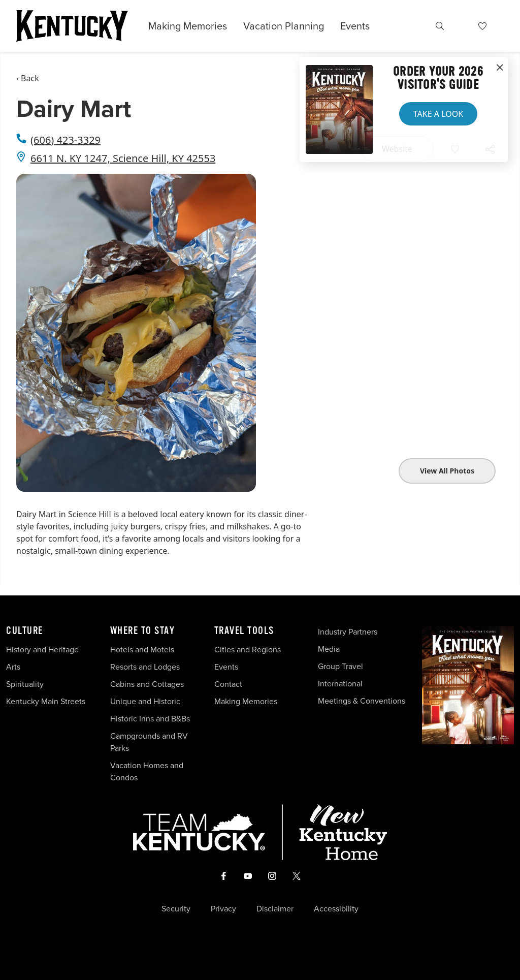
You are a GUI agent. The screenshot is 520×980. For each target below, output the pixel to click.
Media (329, 649)
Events (355, 26)
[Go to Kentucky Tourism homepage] (72, 26)
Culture (25, 631)
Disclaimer (275, 909)
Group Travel (340, 666)
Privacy (223, 909)
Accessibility (336, 909)
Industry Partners (348, 632)
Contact (228, 684)
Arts (13, 667)
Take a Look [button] (438, 114)
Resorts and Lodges (145, 667)
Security (176, 909)
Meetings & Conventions (362, 701)
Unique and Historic (145, 701)
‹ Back (28, 78)
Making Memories (188, 26)
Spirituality (26, 684)
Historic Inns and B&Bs (150, 719)
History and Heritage (43, 650)
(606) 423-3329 (66, 140)
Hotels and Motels (142, 650)
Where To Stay (143, 631)
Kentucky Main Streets (46, 701)
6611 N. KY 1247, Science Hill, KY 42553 (123, 158)
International (340, 684)
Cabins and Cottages (147, 684)
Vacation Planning (284, 26)
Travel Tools (244, 631)
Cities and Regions (248, 650)
